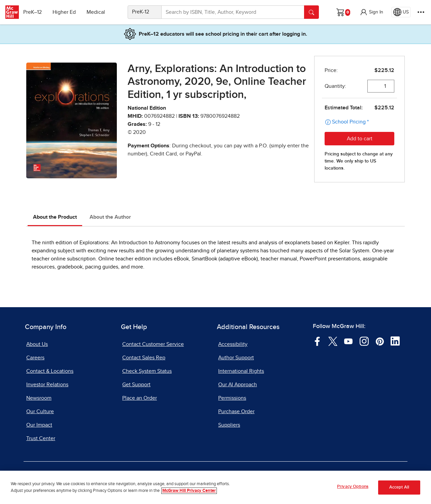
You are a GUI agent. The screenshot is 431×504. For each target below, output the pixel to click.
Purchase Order (236, 411)
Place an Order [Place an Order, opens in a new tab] (140, 398)
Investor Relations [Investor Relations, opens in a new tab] (47, 385)
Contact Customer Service (153, 344)
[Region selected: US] (401, 12)
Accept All (399, 488)
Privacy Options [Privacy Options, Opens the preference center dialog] (353, 487)
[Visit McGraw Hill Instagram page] (364, 341)
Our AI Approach (238, 385)
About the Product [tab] (55, 217)
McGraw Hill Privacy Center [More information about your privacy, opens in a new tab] (189, 491)
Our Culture (40, 411)
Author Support (236, 358)
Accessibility (233, 344)
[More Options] (421, 12)
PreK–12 (36, 12)
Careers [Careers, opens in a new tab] (35, 358)
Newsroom (39, 398)
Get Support (136, 385)
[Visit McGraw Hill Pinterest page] (380, 341)
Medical (100, 12)
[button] (371, 12)
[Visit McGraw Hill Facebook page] (317, 341)
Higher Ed (68, 12)
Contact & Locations (50, 371)
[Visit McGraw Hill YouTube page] (348, 341)
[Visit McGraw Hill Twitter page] (333, 341)
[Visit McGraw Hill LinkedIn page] (395, 341)
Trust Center (41, 438)
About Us (37, 344)
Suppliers (229, 425)
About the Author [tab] (110, 217)
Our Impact (39, 425)
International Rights (241, 371)
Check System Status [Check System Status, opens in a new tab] (147, 371)
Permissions (232, 398)
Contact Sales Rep (144, 358)
